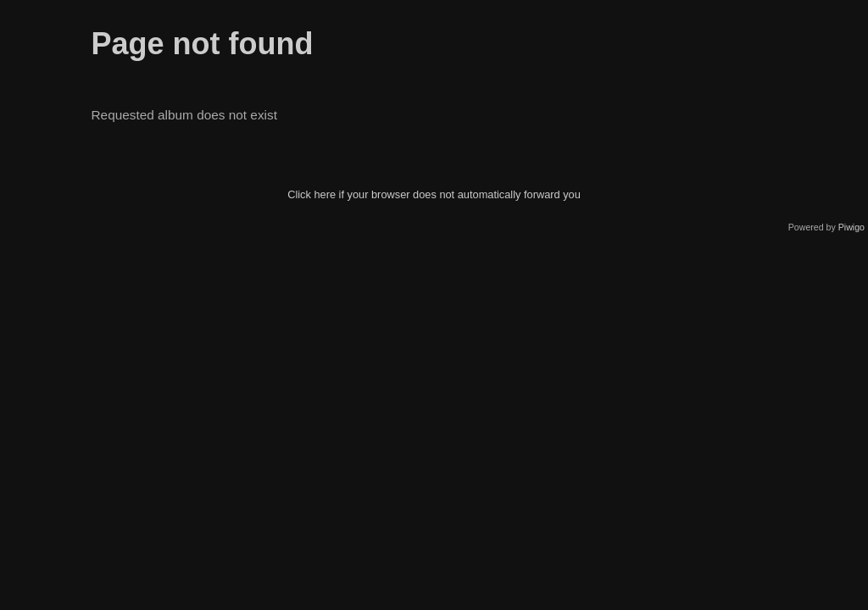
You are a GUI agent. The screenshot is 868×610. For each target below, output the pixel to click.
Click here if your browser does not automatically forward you (434, 194)
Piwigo (851, 227)
